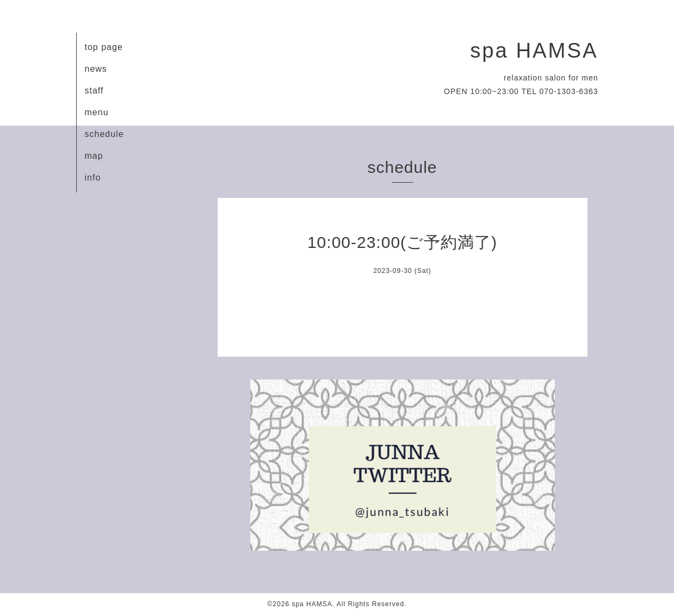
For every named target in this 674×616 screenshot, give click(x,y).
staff (94, 91)
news (96, 69)
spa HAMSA (534, 50)
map (94, 156)
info (93, 178)
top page (104, 47)
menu (97, 112)
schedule (104, 134)
